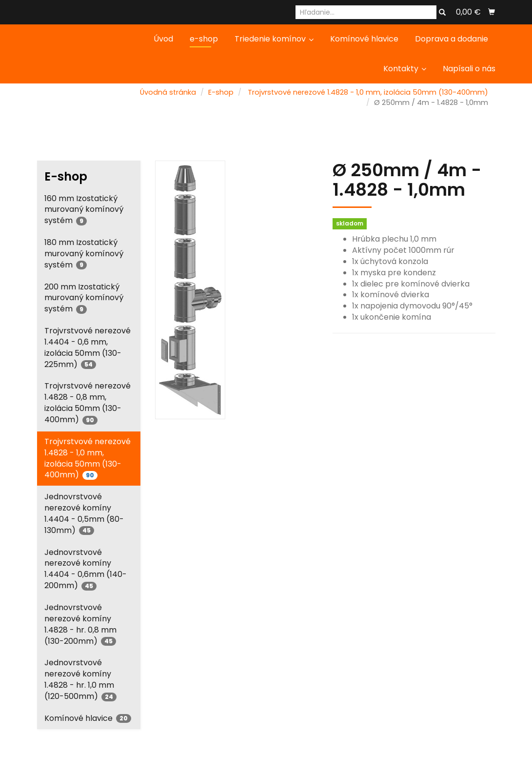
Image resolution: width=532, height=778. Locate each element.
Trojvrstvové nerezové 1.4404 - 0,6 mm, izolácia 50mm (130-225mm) (88, 348)
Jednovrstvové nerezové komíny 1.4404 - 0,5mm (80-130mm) (84, 513)
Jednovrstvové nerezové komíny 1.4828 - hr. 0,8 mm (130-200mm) (80, 624)
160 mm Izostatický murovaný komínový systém (84, 210)
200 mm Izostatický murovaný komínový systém (84, 298)
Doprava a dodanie (452, 39)
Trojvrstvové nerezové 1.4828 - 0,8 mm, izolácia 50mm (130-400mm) (88, 403)
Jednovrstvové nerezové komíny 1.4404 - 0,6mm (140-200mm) (86, 569)
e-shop (204, 39)
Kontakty (405, 69)
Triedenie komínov (274, 39)
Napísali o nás (469, 69)
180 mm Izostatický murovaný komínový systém (84, 254)
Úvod (163, 39)
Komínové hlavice (364, 39)
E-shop (221, 92)
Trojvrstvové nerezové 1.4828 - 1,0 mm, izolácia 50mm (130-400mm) (368, 92)
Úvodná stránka (168, 92)
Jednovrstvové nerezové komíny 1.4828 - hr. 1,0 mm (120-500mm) (80, 679)
